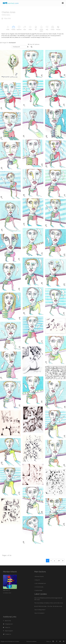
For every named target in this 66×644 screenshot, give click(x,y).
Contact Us (7, 634)
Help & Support (8, 631)
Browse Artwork (39, 576)
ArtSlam (17, 641)
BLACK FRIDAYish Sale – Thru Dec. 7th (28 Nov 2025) (48, 606)
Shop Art (38, 580)
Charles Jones (8, 593)
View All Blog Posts (40, 610)
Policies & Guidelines (31, 641)
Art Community (39, 587)
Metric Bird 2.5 (6, 590)
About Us (7, 627)
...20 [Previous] (59, 561)
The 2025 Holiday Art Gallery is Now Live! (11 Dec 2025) (49, 603)
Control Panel (39, 590)
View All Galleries (34, 44)
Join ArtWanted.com (41, 583)
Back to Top (7, 621)
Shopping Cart (8, 624)
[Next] (63, 561)
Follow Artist (6, 18)
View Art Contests (39, 613)
